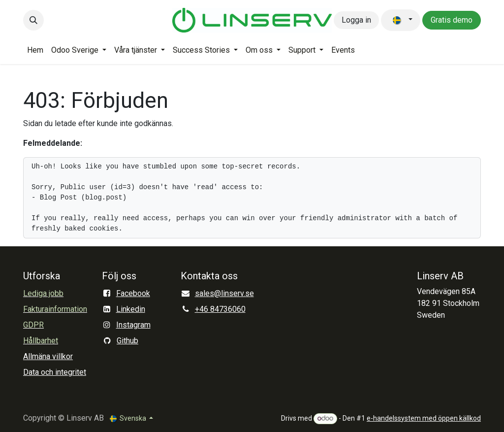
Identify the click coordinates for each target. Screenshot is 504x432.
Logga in (356, 20)
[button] (33, 20)
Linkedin (131, 309)
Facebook (133, 293)
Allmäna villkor (48, 356)
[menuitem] (35, 50)
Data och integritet (55, 372)
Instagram (133, 325)
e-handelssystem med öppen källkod (424, 418)
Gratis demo (452, 20)
